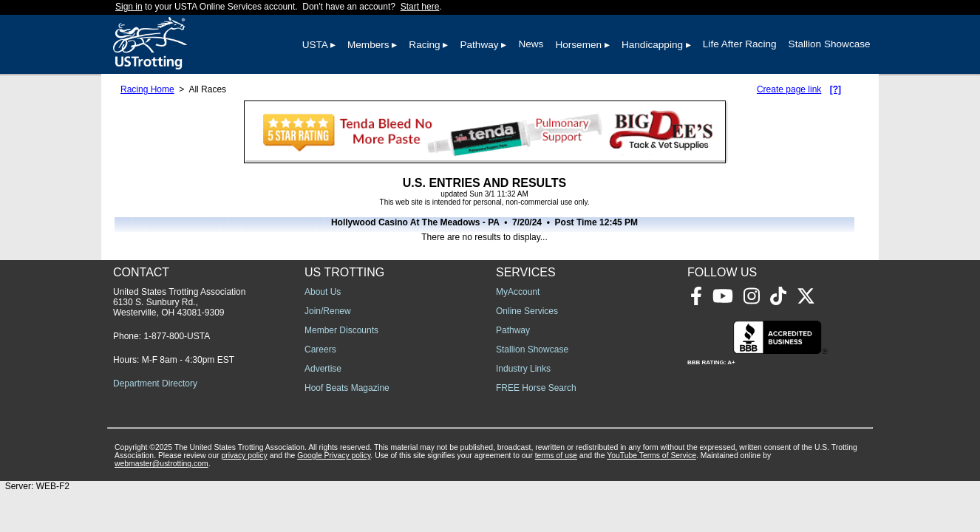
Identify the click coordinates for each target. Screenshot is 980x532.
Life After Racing (740, 44)
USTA (315, 45)
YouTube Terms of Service (651, 456)
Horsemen (578, 45)
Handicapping (652, 45)
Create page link (789, 89)
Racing (424, 45)
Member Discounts (341, 330)
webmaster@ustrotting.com (161, 464)
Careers (320, 349)
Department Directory (155, 383)
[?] (836, 89)
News (531, 44)
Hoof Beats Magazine (347, 388)
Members (368, 45)
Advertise (323, 369)
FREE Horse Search (536, 388)
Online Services (527, 311)
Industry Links (523, 369)
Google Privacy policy (334, 456)
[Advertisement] (688, 376)
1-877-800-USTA (177, 336)
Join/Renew (328, 311)
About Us (323, 292)
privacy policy (244, 456)
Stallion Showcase (830, 44)
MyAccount (518, 292)
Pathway (479, 45)
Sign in (129, 7)
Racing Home (147, 89)
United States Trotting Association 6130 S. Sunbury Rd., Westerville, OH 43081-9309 (179, 302)
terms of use (556, 456)
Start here (420, 7)
